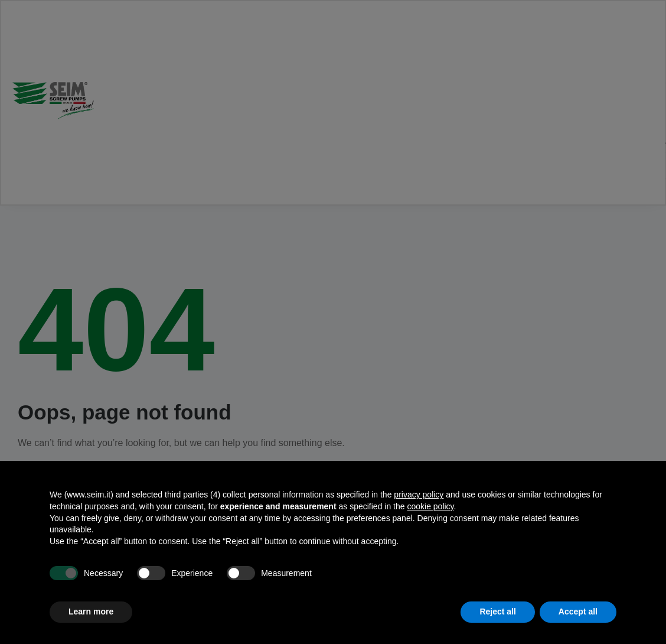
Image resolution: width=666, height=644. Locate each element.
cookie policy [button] (430, 506)
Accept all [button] (578, 612)
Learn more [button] (91, 612)
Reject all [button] (497, 612)
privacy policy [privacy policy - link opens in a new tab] (419, 495)
